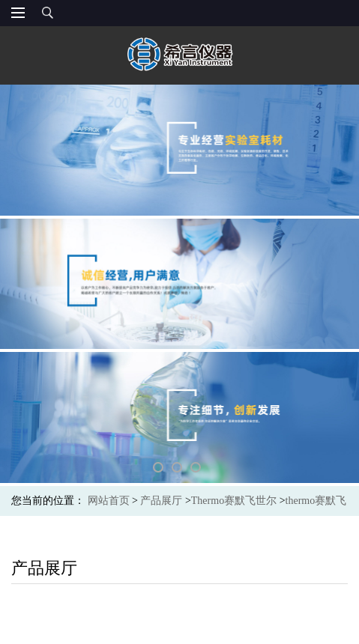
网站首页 (109, 501)
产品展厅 (161, 501)
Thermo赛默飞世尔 (234, 501)
